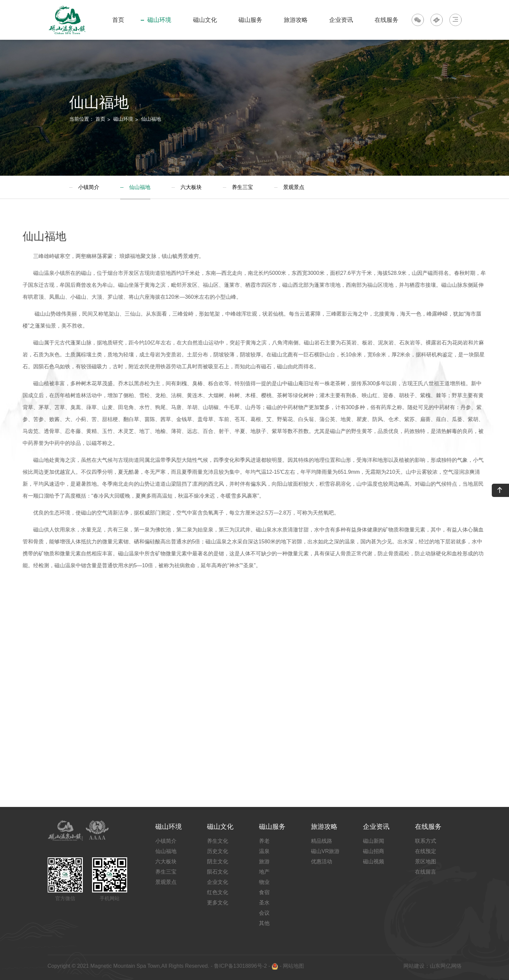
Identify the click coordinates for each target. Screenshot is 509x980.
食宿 (264, 892)
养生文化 (218, 841)
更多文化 (218, 903)
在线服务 (386, 28)
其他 (264, 923)
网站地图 (293, 966)
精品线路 (322, 841)
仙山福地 (151, 119)
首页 (118, 20)
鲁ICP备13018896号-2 (240, 966)
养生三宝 (242, 187)
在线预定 (426, 851)
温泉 (264, 851)
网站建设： (417, 966)
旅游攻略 (295, 28)
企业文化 (218, 882)
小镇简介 (89, 187)
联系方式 (426, 841)
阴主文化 (218, 861)
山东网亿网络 (446, 966)
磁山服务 (250, 28)
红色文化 (218, 892)
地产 (264, 872)
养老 (264, 841)
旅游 (264, 861)
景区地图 (426, 861)
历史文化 (218, 851)
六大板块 (191, 187)
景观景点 (294, 187)
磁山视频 (374, 861)
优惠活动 (322, 861)
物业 (264, 882)
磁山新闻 (374, 841)
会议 (264, 913)
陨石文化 (218, 872)
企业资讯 (340, 28)
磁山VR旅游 (325, 851)
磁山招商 (374, 851)
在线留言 (426, 872)
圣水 (264, 903)
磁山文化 (204, 28)
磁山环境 (156, 28)
